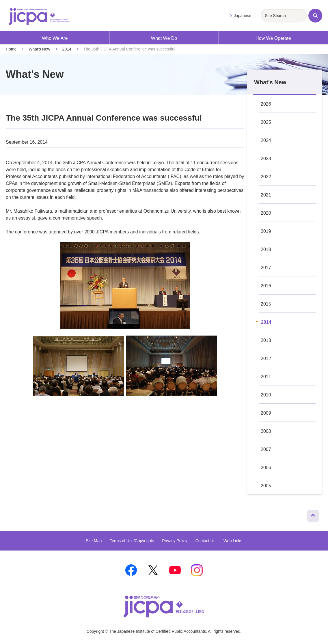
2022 (266, 177)
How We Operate (273, 38)
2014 (67, 49)
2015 (266, 304)
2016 (266, 286)
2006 (266, 468)
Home (11, 49)
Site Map (94, 541)
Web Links (233, 541)
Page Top (311, 514)
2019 (266, 231)
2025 (266, 122)
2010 (266, 395)
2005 (266, 486)
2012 (266, 358)
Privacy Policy (175, 541)
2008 (266, 431)
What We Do (164, 38)
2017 (266, 268)
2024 (266, 140)
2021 (266, 195)
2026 (266, 104)
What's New (39, 49)
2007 (266, 449)
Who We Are (55, 38)
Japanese (243, 16)
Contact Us (205, 541)
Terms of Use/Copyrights (132, 541)
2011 (266, 377)
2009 (266, 413)
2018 (266, 249)
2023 (266, 159)
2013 (266, 340)
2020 (266, 213)
